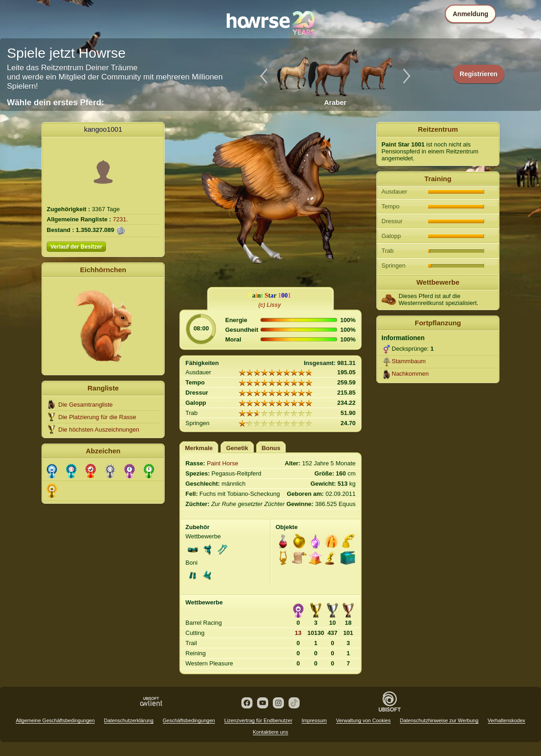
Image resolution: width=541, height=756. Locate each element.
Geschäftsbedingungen (189, 720)
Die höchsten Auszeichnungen (99, 430)
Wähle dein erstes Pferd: (55, 103)
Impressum (314, 720)
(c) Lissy (270, 305)
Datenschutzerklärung (129, 720)
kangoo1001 (103, 129)
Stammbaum (409, 361)
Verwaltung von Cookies (363, 720)
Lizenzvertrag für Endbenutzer (258, 720)
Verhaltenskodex (507, 720)
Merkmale (199, 448)
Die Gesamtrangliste (86, 405)
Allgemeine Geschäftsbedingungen (55, 720)
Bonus (271, 448)
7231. (120, 219)
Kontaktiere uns (270, 732)
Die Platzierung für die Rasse (97, 417)
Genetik (237, 448)
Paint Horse (222, 463)
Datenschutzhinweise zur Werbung (439, 720)
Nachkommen (410, 374)
